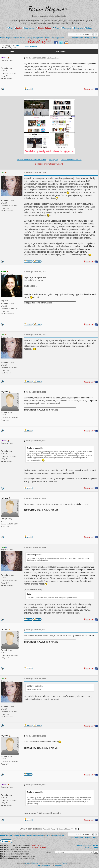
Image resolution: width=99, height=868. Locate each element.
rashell (4, 58)
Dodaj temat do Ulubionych (87, 845)
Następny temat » (92, 38)
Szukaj (18, 28)
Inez (3, 172)
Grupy (56, 28)
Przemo (64, 863)
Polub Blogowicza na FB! (71, 160)
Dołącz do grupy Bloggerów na (49, 164)
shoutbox (58, 865)
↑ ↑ (44, 865)
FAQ (10, 28)
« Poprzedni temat (76, 38)
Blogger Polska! (44, 28)
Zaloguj (88, 28)
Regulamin (66, 28)
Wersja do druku (92, 847)
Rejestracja (77, 28)
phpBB (27, 863)
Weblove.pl (35, 863)
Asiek (4, 271)
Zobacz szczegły (37, 845)
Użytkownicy (29, 28)
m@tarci (5, 392)
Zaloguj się (53, 160)
